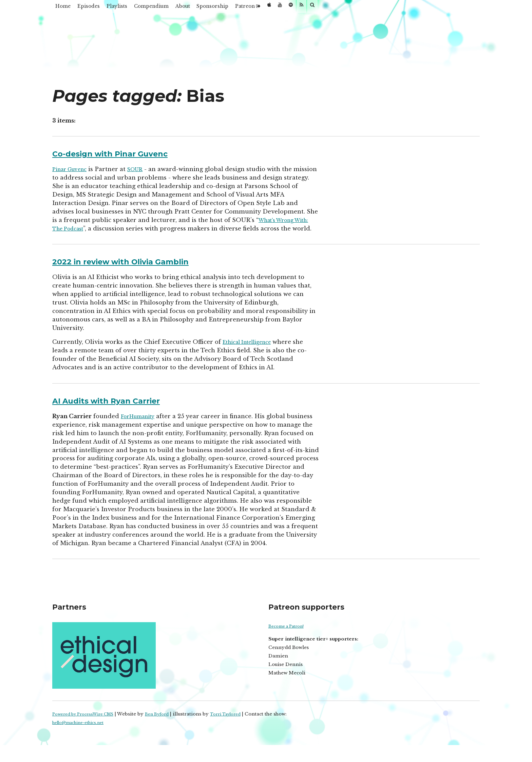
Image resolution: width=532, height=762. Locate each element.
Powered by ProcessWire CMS (88, 731)
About (227, 8)
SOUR (143, 169)
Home (67, 8)
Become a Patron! (290, 643)
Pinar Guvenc (73, 169)
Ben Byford (170, 731)
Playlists (139, 8)
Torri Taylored (243, 731)
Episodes (102, 8)
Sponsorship (267, 8)
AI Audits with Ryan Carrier (120, 409)
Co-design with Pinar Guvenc (125, 153)
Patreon (313, 8)
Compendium (185, 8)
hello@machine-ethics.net (83, 739)
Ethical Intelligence (252, 350)
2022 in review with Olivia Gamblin (138, 270)
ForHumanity (141, 425)
